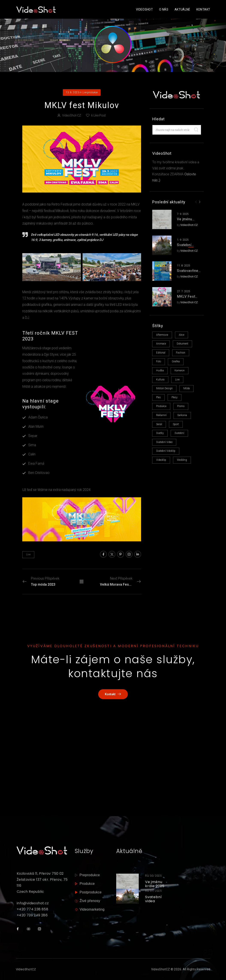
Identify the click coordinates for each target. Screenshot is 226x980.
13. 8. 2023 (72, 92)
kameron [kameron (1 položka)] (180, 371)
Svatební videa (184, 247)
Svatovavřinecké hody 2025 (188, 273)
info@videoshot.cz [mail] (33, 903)
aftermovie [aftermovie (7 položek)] (162, 335)
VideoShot (144, 9)
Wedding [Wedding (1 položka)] (182, 460)
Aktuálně (182, 9)
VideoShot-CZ (189, 225)
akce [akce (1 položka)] (182, 335)
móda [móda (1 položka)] (187, 388)
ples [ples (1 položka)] (158, 397)
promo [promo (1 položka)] (181, 406)
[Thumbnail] (127, 881)
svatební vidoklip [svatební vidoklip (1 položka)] (166, 451)
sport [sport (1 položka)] (176, 424)
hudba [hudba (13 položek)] (160, 371)
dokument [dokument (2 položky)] (182, 344)
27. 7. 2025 (183, 291)
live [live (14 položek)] (177, 380)
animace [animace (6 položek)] (161, 344)
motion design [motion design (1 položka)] (164, 388)
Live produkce (90, 92)
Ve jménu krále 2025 (186, 221)
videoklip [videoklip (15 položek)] (161, 460)
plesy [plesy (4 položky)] (175, 397)
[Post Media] (162, 219)
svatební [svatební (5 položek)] (179, 433)
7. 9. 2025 (183, 214)
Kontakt (203, 9)
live (28, 554)
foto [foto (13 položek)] (159, 361)
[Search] (196, 130)
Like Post (98, 115)
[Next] (199, 202)
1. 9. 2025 (183, 240)
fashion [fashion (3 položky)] (181, 353)
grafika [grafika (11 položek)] (176, 361)
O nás (164, 9)
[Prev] (196, 202)
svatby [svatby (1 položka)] (160, 433)
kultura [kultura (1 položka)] (160, 380)
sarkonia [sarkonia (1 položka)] (182, 415)
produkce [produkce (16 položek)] (161, 406)
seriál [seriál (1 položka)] (159, 424)
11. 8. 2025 (183, 266)
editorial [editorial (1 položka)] (161, 353)
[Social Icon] (103, 554)
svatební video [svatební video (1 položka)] (164, 442)
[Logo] (36, 9)
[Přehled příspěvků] (82, 581)
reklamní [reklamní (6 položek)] (161, 415)
